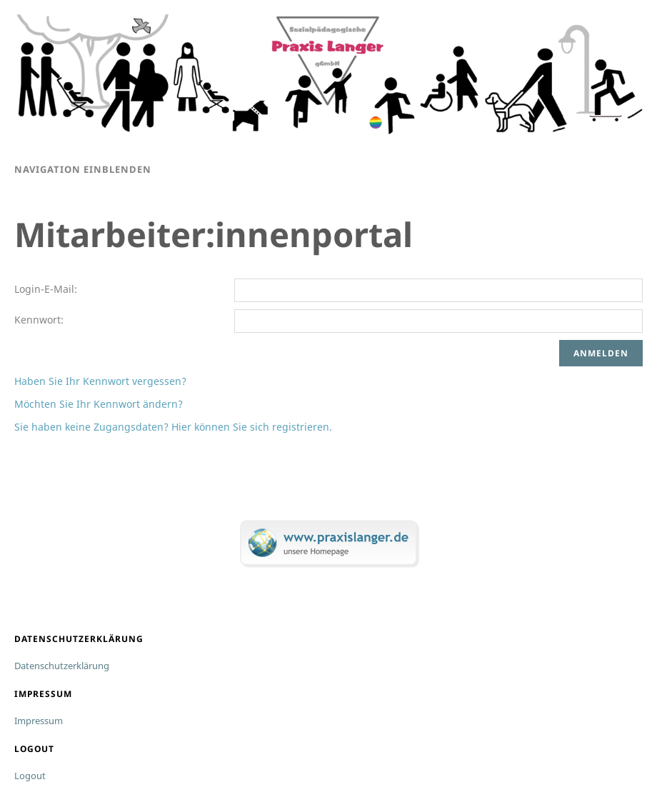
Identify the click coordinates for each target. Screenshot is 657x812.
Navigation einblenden (83, 169)
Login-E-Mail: (46, 289)
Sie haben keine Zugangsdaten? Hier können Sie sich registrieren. (173, 427)
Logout (30, 776)
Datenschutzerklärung (62, 666)
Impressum (39, 721)
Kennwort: (39, 320)
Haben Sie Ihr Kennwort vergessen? (100, 381)
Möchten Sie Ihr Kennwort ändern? (99, 404)
